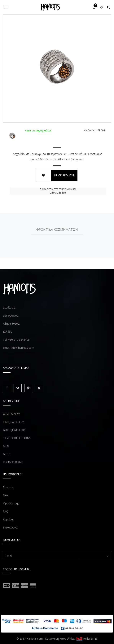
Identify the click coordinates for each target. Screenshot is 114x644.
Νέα (5, 495)
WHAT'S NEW (11, 414)
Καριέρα (8, 519)
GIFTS (7, 454)
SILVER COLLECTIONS (17, 438)
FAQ (6, 511)
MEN (6, 446)
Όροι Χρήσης (11, 503)
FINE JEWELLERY (13, 422)
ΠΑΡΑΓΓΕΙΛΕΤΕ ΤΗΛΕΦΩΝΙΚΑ (58, 191)
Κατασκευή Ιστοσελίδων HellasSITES (71, 639)
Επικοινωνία (11, 527)
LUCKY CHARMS (13, 462)
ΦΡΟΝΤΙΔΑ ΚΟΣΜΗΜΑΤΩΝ (57, 229)
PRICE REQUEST (64, 175)
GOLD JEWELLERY (14, 430)
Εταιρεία (8, 487)
